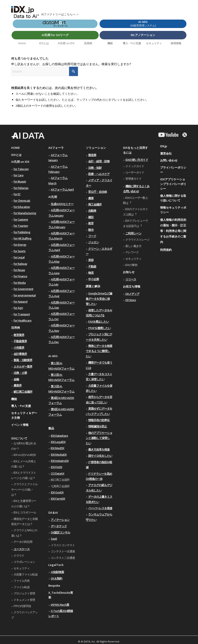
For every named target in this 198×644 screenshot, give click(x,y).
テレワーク (132, 252)
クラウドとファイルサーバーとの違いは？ (24, 489)
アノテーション (60, 520)
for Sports (19, 251)
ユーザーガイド (135, 172)
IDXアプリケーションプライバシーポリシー (173, 184)
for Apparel (20, 302)
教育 (91, 223)
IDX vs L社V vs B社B (25, 455)
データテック (59, 526)
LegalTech (56, 565)
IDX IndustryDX (60, 461)
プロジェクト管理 (24, 593)
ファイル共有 (22, 581)
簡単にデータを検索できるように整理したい (99, 351)
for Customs (21, 219)
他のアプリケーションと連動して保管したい (99, 438)
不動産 (92, 266)
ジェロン (94, 242)
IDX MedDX (57, 448)
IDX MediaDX (59, 455)
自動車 (92, 211)
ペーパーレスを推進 (100, 508)
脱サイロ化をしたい (100, 456)
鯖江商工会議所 (23, 392)
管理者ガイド (133, 179)
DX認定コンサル (60, 532)
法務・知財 (95, 168)
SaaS (54, 539)
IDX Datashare (59, 436)
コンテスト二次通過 (63, 558)
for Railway (20, 264)
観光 (91, 230)
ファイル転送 (22, 587)
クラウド (19, 555)
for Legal (19, 257)
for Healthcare (22, 320)
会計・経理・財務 (99, 161)
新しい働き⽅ (133, 246)
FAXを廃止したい (99, 322)
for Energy (20, 245)
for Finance (20, 276)
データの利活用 (23, 542)
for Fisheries (21, 188)
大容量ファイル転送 (26, 574)
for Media (20, 283)
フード (92, 236)
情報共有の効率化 (99, 420)
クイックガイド (135, 166)
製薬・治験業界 (23, 360)
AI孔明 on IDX (20, 162)
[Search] (45, 71)
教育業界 (19, 335)
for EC (17, 194)
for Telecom (21, 169)
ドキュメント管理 (24, 600)
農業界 (18, 385)
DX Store (131, 300)
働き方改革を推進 (99, 449)
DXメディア (132, 294)
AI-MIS (53, 356)
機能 (14, 399)
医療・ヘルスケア (99, 174)
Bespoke (54, 586)
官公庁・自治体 (98, 192)
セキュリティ (22, 568)
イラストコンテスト (63, 545)
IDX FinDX (56, 467)
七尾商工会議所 (60, 486)
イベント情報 (20, 425)
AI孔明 (53, 197)
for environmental (25, 295)
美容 (91, 260)
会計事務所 (20, 354)
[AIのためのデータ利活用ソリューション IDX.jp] (25, 13)
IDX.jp (163, 146)
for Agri (18, 308)
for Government (23, 289)
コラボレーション (24, 562)
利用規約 (166, 250)
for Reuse (19, 270)
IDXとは (16, 155)
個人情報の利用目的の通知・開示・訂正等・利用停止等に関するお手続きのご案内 (173, 231)
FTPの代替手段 (22, 606)
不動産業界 (20, 341)
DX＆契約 (56, 578)
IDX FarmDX (58, 499)
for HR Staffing (22, 238)
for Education (22, 207)
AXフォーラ (56, 148)
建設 (91, 217)
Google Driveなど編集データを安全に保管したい (99, 299)
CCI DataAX (57, 473)
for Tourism (21, 226)
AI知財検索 (57, 572)
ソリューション (96, 148)
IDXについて (19, 438)
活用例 (15, 328)
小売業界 (19, 348)
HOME (15, 148)
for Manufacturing (25, 213)
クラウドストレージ (137, 239)
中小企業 (94, 279)
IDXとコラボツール (25, 512)
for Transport (22, 314)
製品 (51, 428)
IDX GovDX (57, 492)
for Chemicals (22, 201)
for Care (18, 175)
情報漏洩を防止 (98, 426)
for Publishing (22, 232)
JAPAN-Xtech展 (60, 605)
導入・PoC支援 (21, 406)
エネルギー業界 (23, 366)
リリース (131, 279)
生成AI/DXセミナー (62, 204)
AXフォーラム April (62, 189)
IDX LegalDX (58, 442)
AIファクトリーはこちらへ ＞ (60, 14)
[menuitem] (22, 43)
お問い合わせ (169, 160)
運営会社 (166, 153)
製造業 (92, 155)
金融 (16, 379)
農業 (91, 198)
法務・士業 (20, 373)
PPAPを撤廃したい (99, 328)
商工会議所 (95, 204)
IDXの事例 (131, 265)
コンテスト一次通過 (63, 551)
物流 (91, 273)
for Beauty (20, 181)
